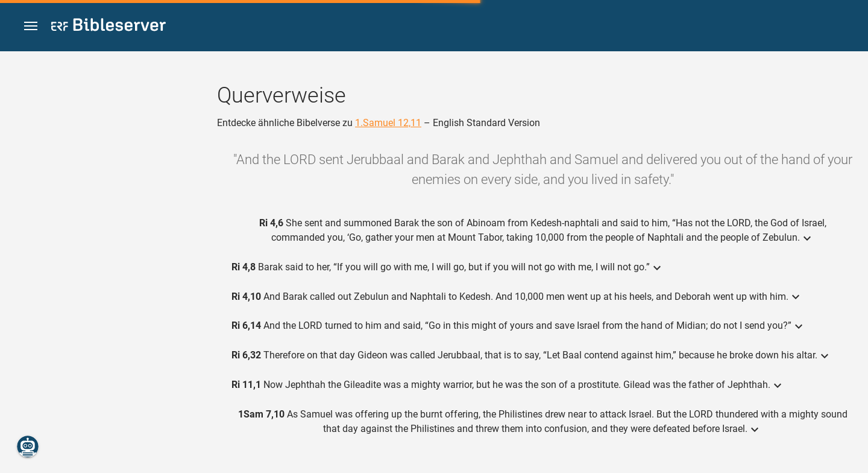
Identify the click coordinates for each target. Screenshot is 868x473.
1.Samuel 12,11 (388, 123)
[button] (31, 26)
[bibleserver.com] (108, 27)
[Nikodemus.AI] (28, 446)
